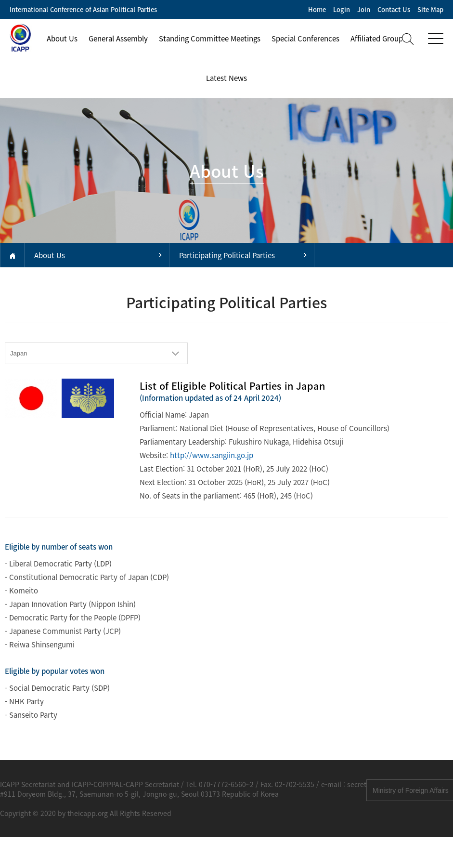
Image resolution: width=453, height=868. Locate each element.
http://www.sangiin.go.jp (212, 455)
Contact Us (394, 9)
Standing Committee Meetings (210, 39)
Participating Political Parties (227, 255)
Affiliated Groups (378, 39)
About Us (62, 39)
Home (317, 9)
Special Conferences (305, 39)
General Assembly (118, 39)
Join (364, 9)
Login (342, 9)
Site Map (430, 9)
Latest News (226, 78)
